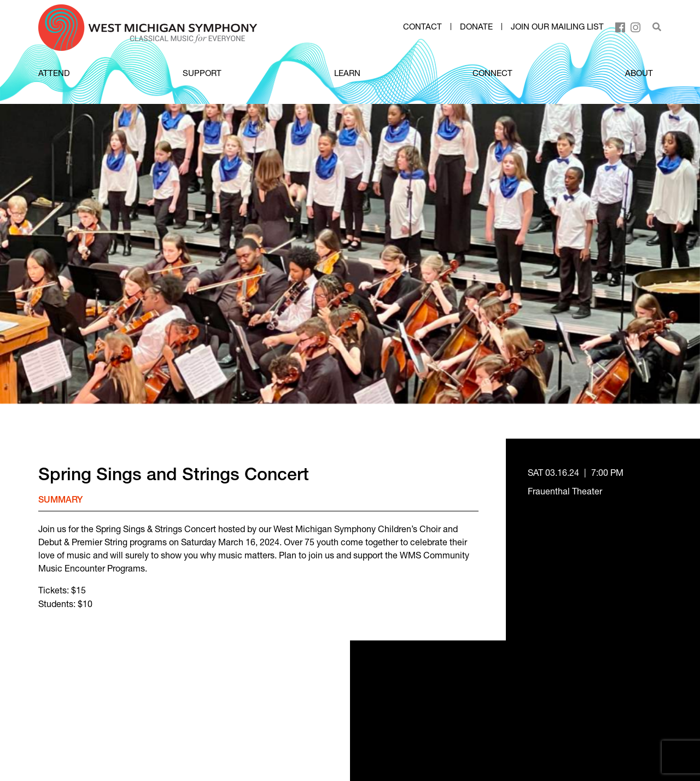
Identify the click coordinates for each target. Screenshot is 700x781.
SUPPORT (202, 73)
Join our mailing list (557, 27)
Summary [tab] (60, 501)
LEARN (347, 73)
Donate (476, 27)
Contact (422, 27)
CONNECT (492, 73)
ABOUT (639, 73)
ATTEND (54, 73)
